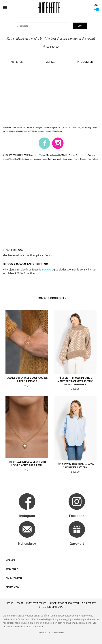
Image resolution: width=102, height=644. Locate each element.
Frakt (20, 603)
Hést (21, 159)
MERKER (51, 62)
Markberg (37, 159)
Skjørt (95, 128)
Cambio (57, 155)
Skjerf (33, 131)
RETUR (10, 603)
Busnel (50, 155)
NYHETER (17, 62)
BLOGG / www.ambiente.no (25, 264)
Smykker (41, 131)
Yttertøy (26, 131)
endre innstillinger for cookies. (28, 626)
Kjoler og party (85, 128)
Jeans (15, 128)
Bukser (22, 128)
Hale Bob (14, 159)
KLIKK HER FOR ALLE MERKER (16, 155)
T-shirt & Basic (72, 128)
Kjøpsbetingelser (36, 603)
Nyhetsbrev (89, 603)
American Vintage (38, 155)
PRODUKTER (85, 62)
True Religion (93, 159)
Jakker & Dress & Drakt (12, 131)
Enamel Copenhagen (78, 155)
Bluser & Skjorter (51, 128)
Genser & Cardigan (35, 128)
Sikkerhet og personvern (64, 603)
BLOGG (47, 270)
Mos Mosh (57, 159)
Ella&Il (65, 155)
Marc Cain (47, 159)
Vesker (49, 131)
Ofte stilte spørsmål (51, 607)
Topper (62, 128)
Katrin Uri (28, 159)
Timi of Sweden (80, 159)
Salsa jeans (67, 159)
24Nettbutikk (58, 633)
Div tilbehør (58, 131)
